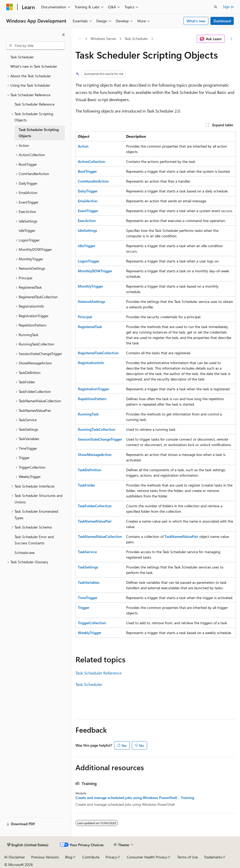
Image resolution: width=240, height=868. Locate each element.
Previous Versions (45, 857)
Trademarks (213, 857)
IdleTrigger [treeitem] (27, 230)
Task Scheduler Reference (98, 673)
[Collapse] (64, 35)
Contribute (91, 857)
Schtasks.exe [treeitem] (25, 553)
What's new (196, 21)
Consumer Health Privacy (147, 857)
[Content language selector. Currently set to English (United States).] (28, 845)
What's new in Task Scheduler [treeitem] (34, 66)
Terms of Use (187, 857)
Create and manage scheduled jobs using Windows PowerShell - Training (135, 798)
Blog (69, 857)
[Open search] (216, 7)
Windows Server (103, 39)
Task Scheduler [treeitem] (22, 57)
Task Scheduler (136, 39)
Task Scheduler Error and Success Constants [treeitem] (34, 540)
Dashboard (222, 21)
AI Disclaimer (15, 857)
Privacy (111, 857)
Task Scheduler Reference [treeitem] (35, 104)
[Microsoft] (10, 7)
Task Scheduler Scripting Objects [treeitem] (39, 133)
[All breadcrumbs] (80, 39)
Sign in (228, 7)
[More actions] (231, 39)
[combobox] (36, 46)
